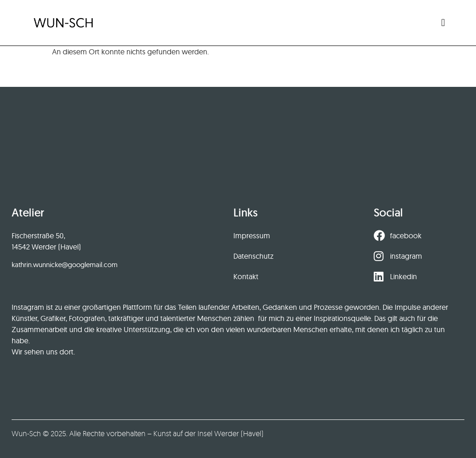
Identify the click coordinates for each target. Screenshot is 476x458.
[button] (443, 23)
